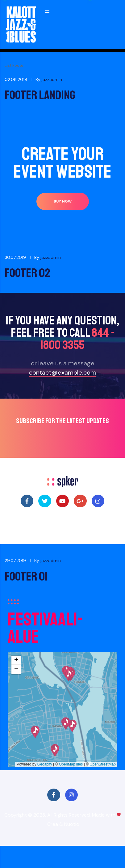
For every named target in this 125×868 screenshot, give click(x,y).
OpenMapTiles (71, 764)
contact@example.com (62, 372)
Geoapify (45, 764)
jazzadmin (52, 79)
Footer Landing (40, 95)
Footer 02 (27, 273)
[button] (63, 201)
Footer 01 (26, 577)
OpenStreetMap (103, 764)
